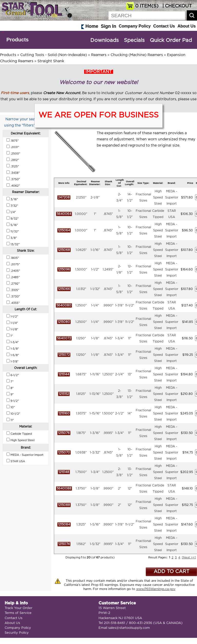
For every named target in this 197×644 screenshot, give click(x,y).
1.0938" (81, 452)
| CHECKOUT (176, 6)
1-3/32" (95, 452)
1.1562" (81, 544)
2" (120, 488)
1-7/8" (119, 305)
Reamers (99, 55)
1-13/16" (95, 394)
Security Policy (17, 633)
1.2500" (81, 305)
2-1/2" (120, 413)
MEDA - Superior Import (172, 197)
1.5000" (81, 269)
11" (130, 338)
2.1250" (81, 197)
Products (18, 40)
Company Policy (135, 26)
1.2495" (108, 269)
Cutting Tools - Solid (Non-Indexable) (54, 55)
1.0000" (81, 214)
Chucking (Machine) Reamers (137, 55)
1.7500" (81, 472)
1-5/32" (95, 544)
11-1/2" (130, 305)
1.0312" (81, 289)
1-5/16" (95, 524)
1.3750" (81, 488)
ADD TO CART (171, 572)
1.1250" (81, 338)
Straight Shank (51, 61)
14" (130, 413)
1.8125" (81, 394)
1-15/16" (95, 413)
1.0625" (81, 250)
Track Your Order (18, 608)
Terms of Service (18, 613)
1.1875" (81, 433)
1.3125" (81, 524)
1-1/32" (95, 289)
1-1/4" (95, 305)
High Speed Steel (158, 197)
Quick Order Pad (171, 40)
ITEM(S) (147, 6)
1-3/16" (95, 433)
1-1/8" (95, 338)
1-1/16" (95, 250)
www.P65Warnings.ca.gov (156, 589)
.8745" (108, 214)
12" (130, 488)
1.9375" (81, 413)
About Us (187, 26)
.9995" (108, 433)
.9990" (108, 305)
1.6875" (81, 374)
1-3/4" (120, 338)
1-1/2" (95, 269)
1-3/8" (95, 488)
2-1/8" (95, 197)
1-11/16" (95, 374)
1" (95, 214)
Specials (134, 40)
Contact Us (164, 26)
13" (130, 374)
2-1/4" (120, 374)
